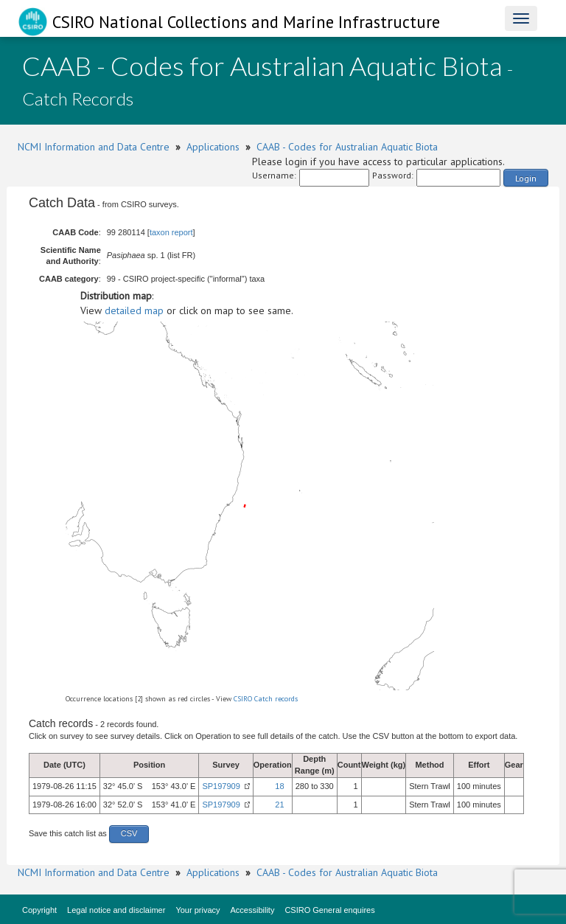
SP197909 (221, 786)
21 (279, 805)
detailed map (134, 310)
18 (279, 786)
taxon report (171, 232)
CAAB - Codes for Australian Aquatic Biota (347, 147)
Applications (213, 147)
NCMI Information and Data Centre (94, 147)
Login (526, 178)
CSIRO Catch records (266, 699)
